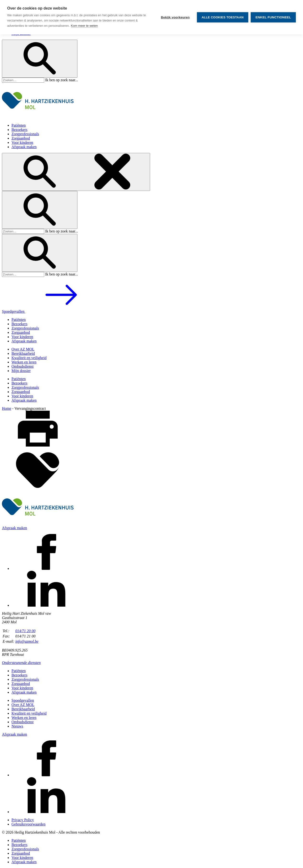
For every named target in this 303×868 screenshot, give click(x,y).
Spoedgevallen (49, 311)
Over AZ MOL (23, 349)
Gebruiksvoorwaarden (28, 824)
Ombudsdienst (22, 366)
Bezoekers (19, 130)
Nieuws (17, 726)
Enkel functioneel (273, 17)
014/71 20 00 (25, 631)
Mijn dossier (21, 371)
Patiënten (19, 125)
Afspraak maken (24, 147)
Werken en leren (24, 362)
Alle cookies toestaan (223, 17)
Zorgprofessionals (25, 134)
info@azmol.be (27, 641)
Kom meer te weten (84, 26)
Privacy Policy (23, 820)
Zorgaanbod (21, 138)
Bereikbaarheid (23, 353)
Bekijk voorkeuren (175, 17)
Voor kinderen (22, 143)
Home (7, 408)
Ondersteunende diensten (21, 663)
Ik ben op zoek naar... (62, 80)
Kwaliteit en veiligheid (29, 358)
